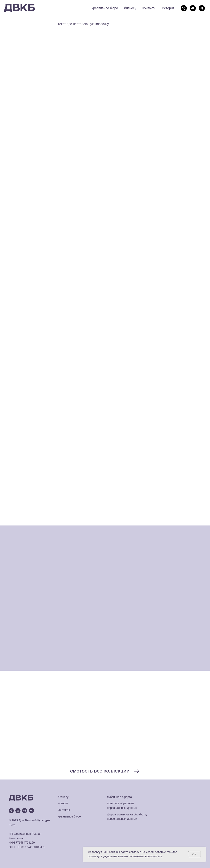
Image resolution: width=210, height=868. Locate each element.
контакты (149, 8)
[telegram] (202, 8)
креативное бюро (105, 8)
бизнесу (130, 8)
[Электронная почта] (193, 8)
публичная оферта (119, 797)
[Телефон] (184, 8)
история (168, 8)
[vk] (31, 811)
